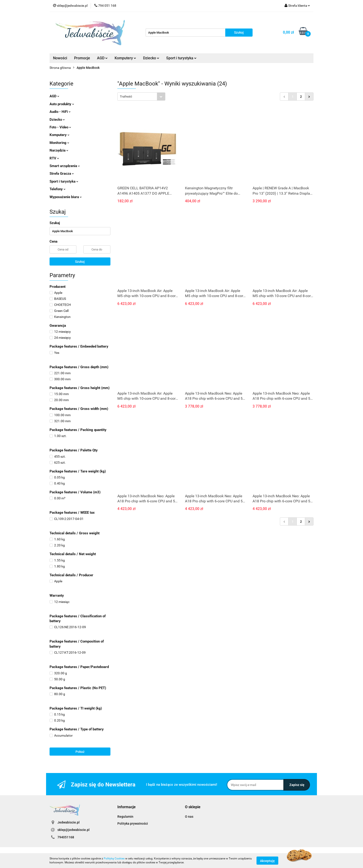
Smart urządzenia (65, 166)
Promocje (82, 58)
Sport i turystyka (181, 58)
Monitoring (59, 143)
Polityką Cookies (114, 858)
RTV (54, 158)
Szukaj (80, 262)
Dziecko (151, 58)
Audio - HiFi (60, 112)
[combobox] (141, 97)
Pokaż (80, 752)
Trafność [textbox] (126, 97)
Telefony (58, 189)
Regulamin (125, 817)
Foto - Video (60, 127)
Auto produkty (62, 104)
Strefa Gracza (62, 174)
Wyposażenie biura (66, 197)
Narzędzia (59, 150)
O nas (189, 817)
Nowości (60, 58)
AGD (102, 58)
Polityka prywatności (133, 824)
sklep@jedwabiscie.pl (74, 830)
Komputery (125, 58)
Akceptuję (267, 861)
